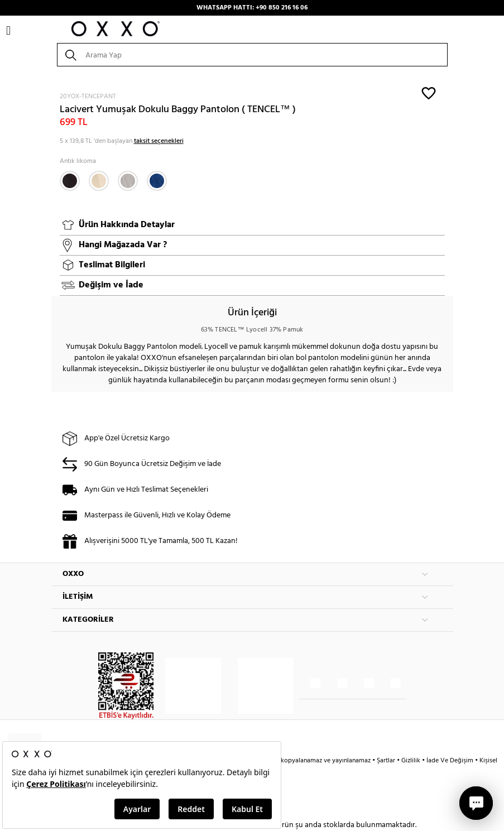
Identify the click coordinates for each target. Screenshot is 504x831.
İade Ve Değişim (450, 761)
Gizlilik (412, 761)
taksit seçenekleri (159, 141)
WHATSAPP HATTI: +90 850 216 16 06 (252, 8)
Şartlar (387, 761)
